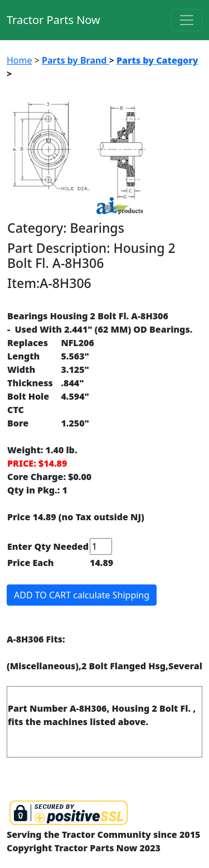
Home (20, 60)
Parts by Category (157, 60)
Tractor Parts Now (54, 20)
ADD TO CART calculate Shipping (82, 595)
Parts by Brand (76, 60)
